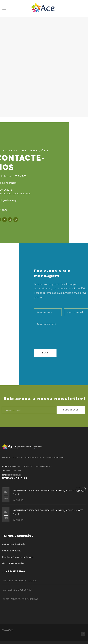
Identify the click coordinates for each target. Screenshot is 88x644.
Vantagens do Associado (17, 590)
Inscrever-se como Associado (20, 581)
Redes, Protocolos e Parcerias (20, 599)
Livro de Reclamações (13, 563)
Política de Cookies (12, 551)
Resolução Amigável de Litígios (18, 557)
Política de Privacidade (14, 544)
